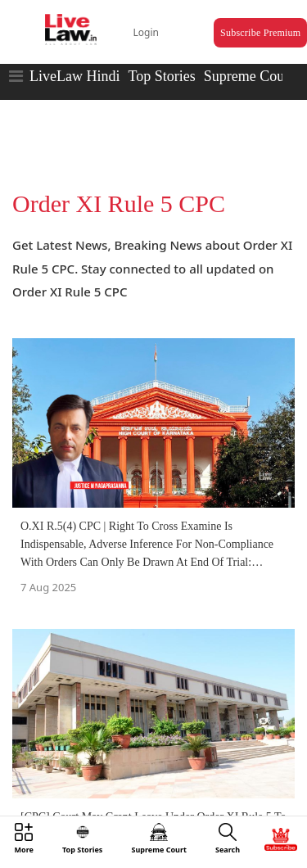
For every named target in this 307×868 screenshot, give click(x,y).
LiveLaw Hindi (74, 76)
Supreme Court (249, 76)
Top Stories (161, 76)
